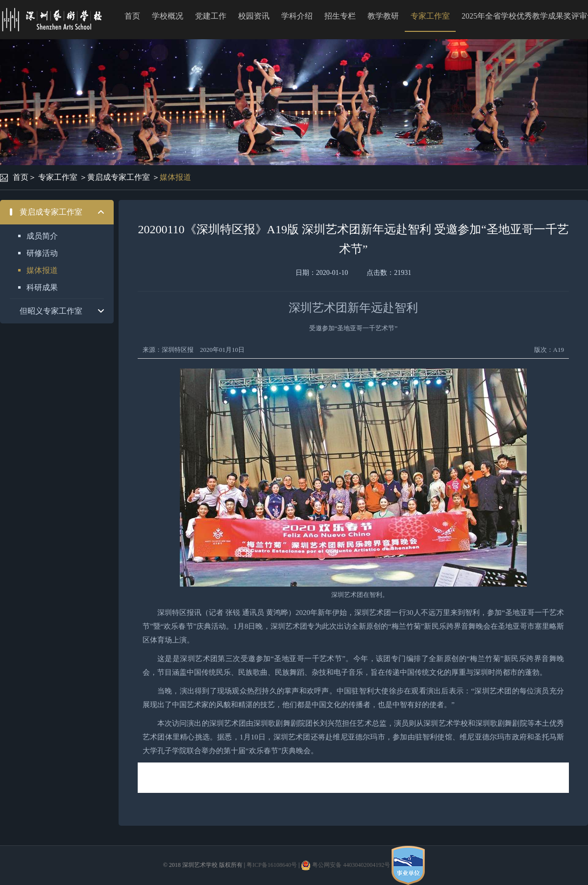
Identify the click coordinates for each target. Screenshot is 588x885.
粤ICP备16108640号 (272, 865)
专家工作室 (430, 16)
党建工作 (211, 16)
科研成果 (42, 287)
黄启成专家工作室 (119, 177)
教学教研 (383, 16)
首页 (132, 16)
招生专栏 (340, 16)
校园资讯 (254, 16)
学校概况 (168, 16)
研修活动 (42, 253)
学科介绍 (297, 16)
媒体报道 (175, 177)
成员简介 (42, 236)
